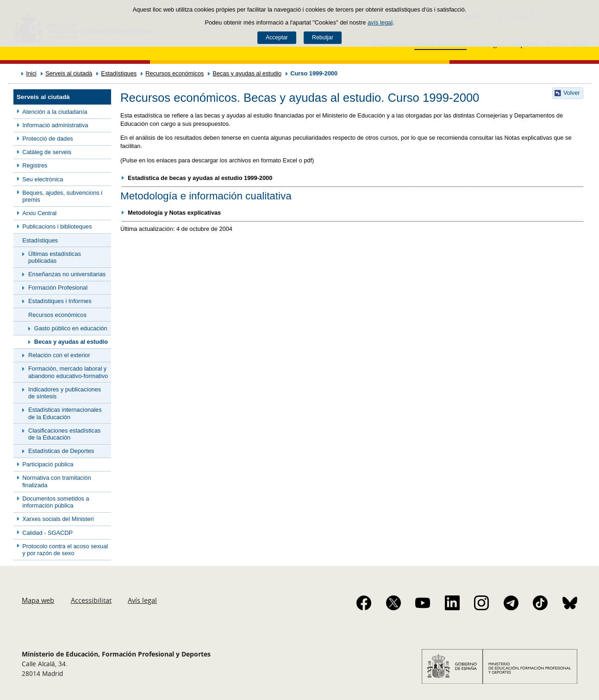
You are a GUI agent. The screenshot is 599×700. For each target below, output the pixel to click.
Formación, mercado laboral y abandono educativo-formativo (68, 372)
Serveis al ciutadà (69, 73)
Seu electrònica (43, 179)
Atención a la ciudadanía (55, 112)
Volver (572, 93)
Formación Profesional (58, 288)
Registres (35, 165)
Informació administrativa (55, 125)
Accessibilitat (91, 600)
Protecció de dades (48, 139)
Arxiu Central (39, 213)
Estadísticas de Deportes (61, 451)
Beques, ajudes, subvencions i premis (62, 196)
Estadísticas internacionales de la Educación (65, 413)
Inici (31, 73)
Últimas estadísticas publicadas (55, 257)
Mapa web (38, 600)
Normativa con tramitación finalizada (57, 481)
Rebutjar (323, 37)
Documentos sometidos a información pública (56, 502)
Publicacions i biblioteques (57, 226)
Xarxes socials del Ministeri (58, 519)
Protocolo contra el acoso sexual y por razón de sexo (65, 550)
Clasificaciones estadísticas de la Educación (64, 434)
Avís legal (142, 600)
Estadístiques (119, 73)
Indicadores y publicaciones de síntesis (65, 393)
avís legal (380, 22)
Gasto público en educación (71, 328)
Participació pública (48, 464)
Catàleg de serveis (47, 152)
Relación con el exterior (59, 355)
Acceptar (277, 37)
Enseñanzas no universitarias (67, 274)
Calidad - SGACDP (47, 533)
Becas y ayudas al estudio (247, 73)
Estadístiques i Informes (60, 301)
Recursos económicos (175, 73)
